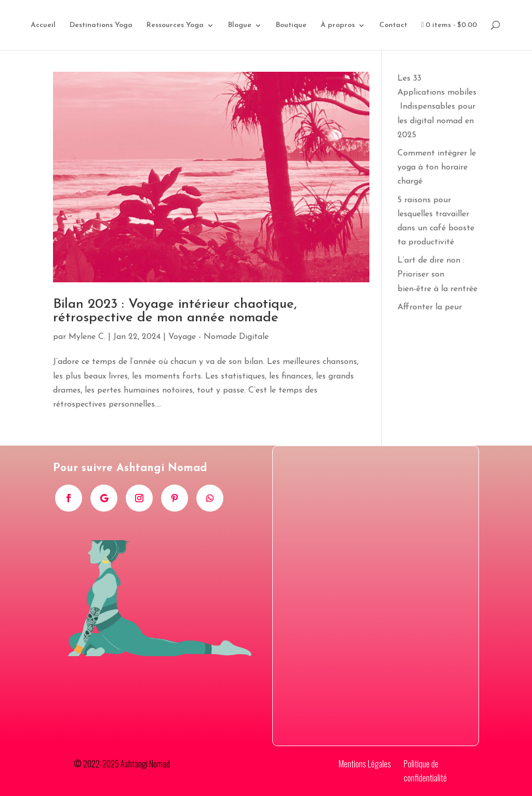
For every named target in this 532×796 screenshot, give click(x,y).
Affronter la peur (430, 307)
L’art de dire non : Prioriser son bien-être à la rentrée (437, 275)
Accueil (43, 25)
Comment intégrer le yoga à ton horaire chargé (437, 167)
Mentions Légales (365, 764)
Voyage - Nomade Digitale (218, 337)
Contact (393, 25)
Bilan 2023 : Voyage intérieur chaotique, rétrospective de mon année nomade (175, 311)
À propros (338, 25)
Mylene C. (87, 337)
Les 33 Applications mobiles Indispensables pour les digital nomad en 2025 (437, 107)
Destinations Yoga (101, 25)
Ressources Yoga (175, 25)
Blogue (240, 25)
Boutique (291, 25)
